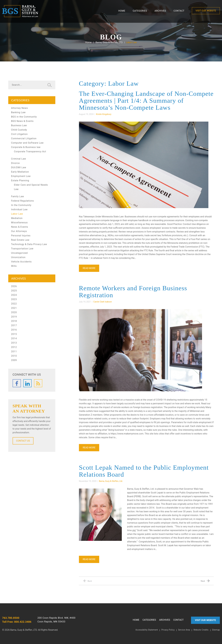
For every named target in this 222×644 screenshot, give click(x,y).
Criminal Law (19, 159)
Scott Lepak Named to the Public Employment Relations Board (144, 471)
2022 (14, 304)
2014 (14, 338)
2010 (14, 356)
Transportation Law (22, 249)
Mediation (17, 218)
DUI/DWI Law (19, 167)
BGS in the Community (24, 117)
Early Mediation (20, 172)
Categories (140, 11)
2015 (14, 334)
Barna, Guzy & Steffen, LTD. (109, 42)
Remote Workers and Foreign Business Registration (133, 292)
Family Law (18, 196)
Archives (160, 11)
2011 (14, 351)
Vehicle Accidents (21, 262)
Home (122, 11)
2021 (14, 308)
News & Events (20, 227)
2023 (14, 299)
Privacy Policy (168, 630)
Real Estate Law (20, 240)
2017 (14, 325)
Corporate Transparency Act (30, 152)
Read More (89, 268)
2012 (14, 347)
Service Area (184, 630)
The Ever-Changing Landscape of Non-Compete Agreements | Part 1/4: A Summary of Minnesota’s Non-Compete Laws (146, 101)
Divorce (15, 163)
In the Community (21, 205)
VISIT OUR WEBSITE (206, 11)
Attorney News (20, 108)
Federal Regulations (23, 201)
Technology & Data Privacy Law (29, 244)
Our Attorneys (19, 231)
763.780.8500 (11, 618)
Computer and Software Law (27, 143)
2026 (14, 286)
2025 (14, 291)
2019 (14, 317)
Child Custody (19, 130)
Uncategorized (19, 253)
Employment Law (21, 176)
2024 (14, 295)
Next (203, 581)
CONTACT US (23, 441)
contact (179, 11)
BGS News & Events (22, 121)
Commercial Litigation (24, 138)
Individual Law (19, 209)
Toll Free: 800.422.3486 (17, 622)
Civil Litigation (19, 134)
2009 (14, 360)
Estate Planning (20, 180)
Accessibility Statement (147, 630)
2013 (14, 343)
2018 (14, 321)
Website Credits (201, 630)
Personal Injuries (21, 236)
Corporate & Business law (26, 147)
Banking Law (18, 112)
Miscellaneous (19, 223)
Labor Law (17, 214)
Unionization (18, 257)
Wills (14, 266)
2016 (14, 330)
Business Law (19, 125)
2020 (14, 312)
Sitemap (216, 630)
